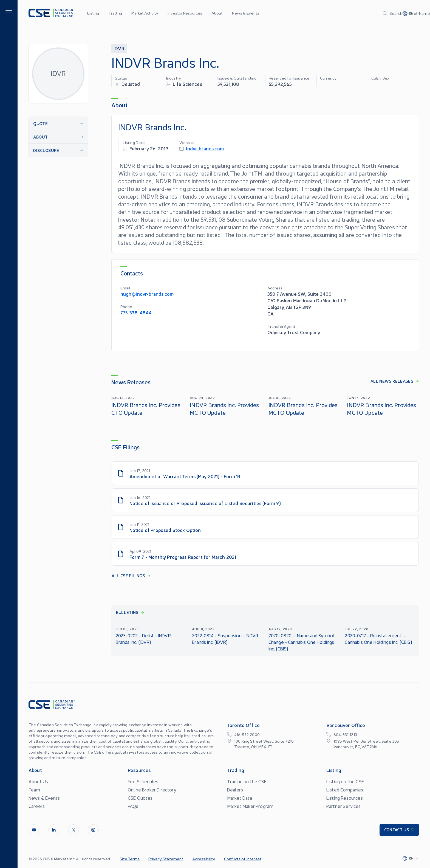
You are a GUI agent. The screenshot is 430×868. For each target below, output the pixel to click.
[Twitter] (73, 830)
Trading (115, 13)
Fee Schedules (143, 781)
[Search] (355, 13)
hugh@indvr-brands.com (147, 294)
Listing (93, 13)
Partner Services (344, 806)
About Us (38, 781)
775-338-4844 (136, 312)
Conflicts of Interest (243, 859)
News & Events (246, 13)
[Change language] (411, 13)
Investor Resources (185, 13)
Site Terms (130, 859)
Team (34, 790)
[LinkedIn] (54, 830)
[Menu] (9, 12)
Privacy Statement (166, 859)
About (217, 13)
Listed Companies (345, 790)
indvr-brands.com (205, 148)
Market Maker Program (250, 806)
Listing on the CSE (345, 781)
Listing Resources (345, 798)
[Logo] (52, 13)
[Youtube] (34, 830)
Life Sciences (187, 84)
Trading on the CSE (247, 781)
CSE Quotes (140, 798)
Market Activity (145, 13)
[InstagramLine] (93, 830)
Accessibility (204, 859)
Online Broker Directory (152, 790)
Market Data (240, 798)
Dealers (235, 790)
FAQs (133, 806)
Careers (37, 806)
